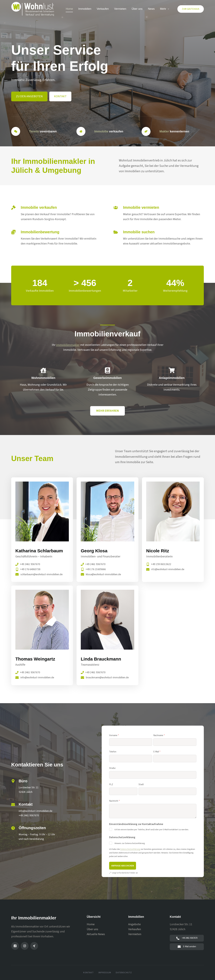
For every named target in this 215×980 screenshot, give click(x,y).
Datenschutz (124, 973)
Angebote (134, 924)
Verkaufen (103, 9)
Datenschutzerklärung (130, 849)
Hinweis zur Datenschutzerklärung (130, 843)
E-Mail (157, 752)
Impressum (105, 973)
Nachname (159, 735)
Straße (112, 768)
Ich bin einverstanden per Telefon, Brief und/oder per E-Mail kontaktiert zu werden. (152, 830)
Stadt (141, 784)
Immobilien (85, 9)
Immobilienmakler (68, 345)
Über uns (137, 9)
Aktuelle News (96, 934)
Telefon (113, 752)
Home (69, 9)
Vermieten (120, 9)
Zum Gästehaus (191, 9)
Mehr (165, 9)
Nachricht (114, 801)
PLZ (111, 784)
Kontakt (88, 973)
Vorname (114, 735)
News (151, 9)
